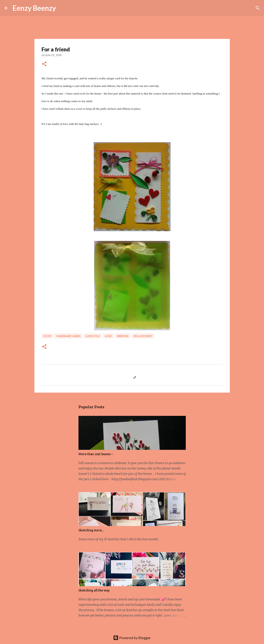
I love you (93, 336)
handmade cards (68, 336)
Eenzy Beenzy (34, 8)
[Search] (62, 8)
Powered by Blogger (132, 638)
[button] (44, 64)
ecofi (47, 336)
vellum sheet (143, 336)
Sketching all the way (94, 590)
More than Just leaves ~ (96, 454)
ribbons (123, 336)
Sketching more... (91, 530)
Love (108, 336)
